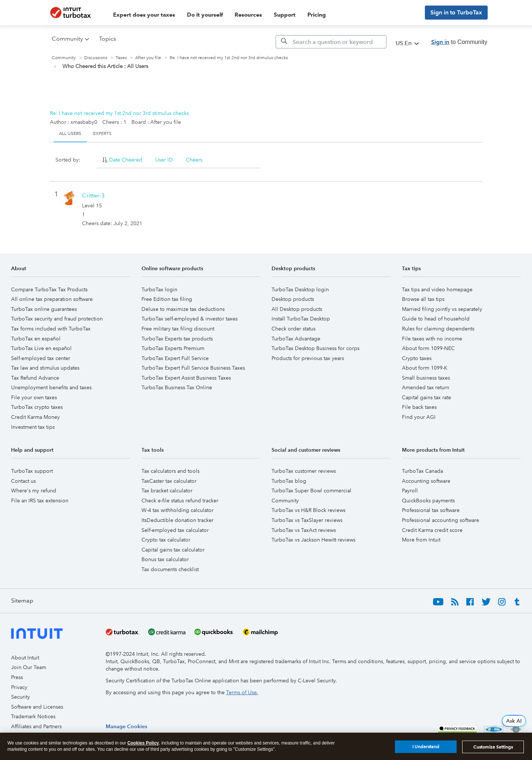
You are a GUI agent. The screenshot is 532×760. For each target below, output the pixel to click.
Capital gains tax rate (427, 397)
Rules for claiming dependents (438, 329)
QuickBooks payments (428, 501)
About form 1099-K (425, 368)
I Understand (426, 751)
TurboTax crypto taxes (37, 407)
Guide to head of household (436, 319)
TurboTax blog (289, 481)
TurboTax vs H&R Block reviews (308, 510)
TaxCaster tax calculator (169, 481)
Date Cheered (126, 160)
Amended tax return (426, 387)
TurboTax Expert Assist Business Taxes (186, 378)
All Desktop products (297, 309)
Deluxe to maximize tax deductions (183, 309)
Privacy (19, 687)
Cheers (194, 160)
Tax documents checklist (170, 569)
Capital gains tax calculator (173, 550)
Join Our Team (29, 667)
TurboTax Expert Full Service (175, 358)
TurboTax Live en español (41, 348)
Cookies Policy (143, 747)
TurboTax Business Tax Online (177, 387)
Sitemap (22, 600)
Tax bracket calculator (167, 491)
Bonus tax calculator (165, 559)
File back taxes (419, 407)
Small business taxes (426, 378)
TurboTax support (32, 471)
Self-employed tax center (41, 358)
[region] (126, 726)
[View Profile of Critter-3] (93, 195)
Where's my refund (34, 491)
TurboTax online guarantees (44, 309)
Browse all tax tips (423, 299)
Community (64, 58)
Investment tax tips (33, 427)
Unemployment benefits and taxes (51, 387)
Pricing (317, 15)
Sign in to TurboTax (456, 12)
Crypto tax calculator (166, 540)
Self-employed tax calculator (175, 530)
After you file (148, 58)
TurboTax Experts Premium (173, 348)
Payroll (410, 491)
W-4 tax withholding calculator (178, 510)
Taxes (121, 58)
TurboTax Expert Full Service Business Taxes (193, 368)
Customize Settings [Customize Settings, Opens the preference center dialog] (493, 751)
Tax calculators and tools (170, 471)
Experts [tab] (102, 134)
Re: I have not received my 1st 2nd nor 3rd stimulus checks (119, 113)
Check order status (294, 329)
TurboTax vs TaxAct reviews (304, 530)
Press (17, 677)
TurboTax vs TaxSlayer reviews (307, 520)
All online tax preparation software (52, 299)
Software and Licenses (37, 707)
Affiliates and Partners (36, 726)
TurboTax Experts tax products (177, 339)
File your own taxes (34, 397)
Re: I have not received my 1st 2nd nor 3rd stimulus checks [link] (229, 58)
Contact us (23, 481)
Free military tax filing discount (178, 329)
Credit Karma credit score (432, 530)
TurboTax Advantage (296, 339)
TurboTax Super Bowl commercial (311, 491)
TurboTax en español (36, 339)
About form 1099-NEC (428, 348)
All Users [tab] (70, 134)
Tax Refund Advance (35, 378)
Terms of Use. (242, 692)
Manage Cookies (126, 726)
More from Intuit (421, 540)
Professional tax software (431, 510)
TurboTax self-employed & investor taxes (190, 319)
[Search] (331, 42)
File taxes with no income (432, 339)
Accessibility (26, 736)
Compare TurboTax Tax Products (49, 289)
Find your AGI (419, 417)
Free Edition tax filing (167, 299)
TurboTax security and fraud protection (57, 319)
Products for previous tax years (308, 358)
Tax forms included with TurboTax (51, 329)
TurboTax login (159, 289)
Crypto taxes (417, 358)
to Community (459, 42)
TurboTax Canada (422, 471)
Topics (108, 39)
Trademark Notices (33, 716)
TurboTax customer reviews (304, 471)
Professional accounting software (441, 520)
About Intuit (25, 658)
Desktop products (293, 299)
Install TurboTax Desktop (301, 319)
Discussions (96, 58)
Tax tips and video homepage (437, 289)
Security (21, 697)
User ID (164, 160)
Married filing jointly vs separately (442, 309)
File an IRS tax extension (40, 501)
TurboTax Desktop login (300, 289)
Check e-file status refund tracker (180, 501)
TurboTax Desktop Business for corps (316, 348)
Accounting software (426, 481)
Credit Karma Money (35, 417)
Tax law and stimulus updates (45, 368)
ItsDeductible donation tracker (178, 520)
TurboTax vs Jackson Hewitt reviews (313, 540)
